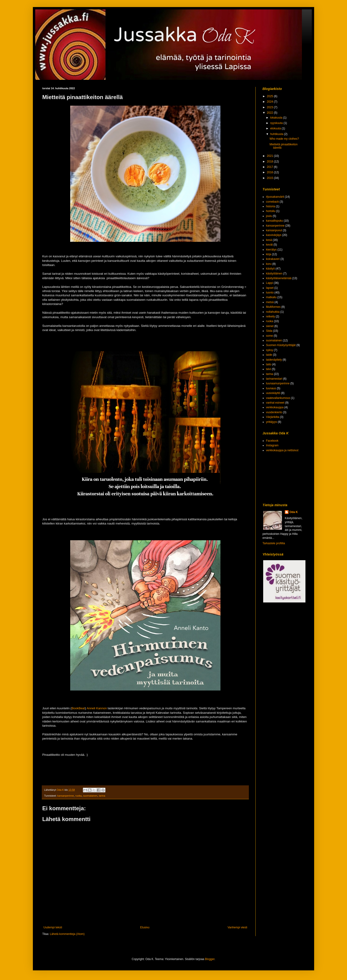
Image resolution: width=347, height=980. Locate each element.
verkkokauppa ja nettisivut (282, 450)
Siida (269, 331)
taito (269, 364)
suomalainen (90, 796)
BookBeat (78, 708)
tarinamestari (274, 379)
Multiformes (273, 307)
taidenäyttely (274, 360)
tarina (102, 796)
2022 (270, 113)
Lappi (269, 283)
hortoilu (271, 211)
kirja (269, 254)
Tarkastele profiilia (274, 543)
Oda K (294, 512)
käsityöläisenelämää (279, 278)
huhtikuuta (277, 134)
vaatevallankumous (278, 398)
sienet (270, 326)
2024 (270, 102)
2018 (270, 162)
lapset (270, 288)
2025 (270, 96)
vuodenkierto (274, 412)
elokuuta (276, 128)
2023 (270, 107)
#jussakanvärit (275, 197)
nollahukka (273, 312)
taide (269, 355)
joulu (269, 216)
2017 (270, 167)
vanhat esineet (275, 403)
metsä (270, 302)
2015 (270, 178)
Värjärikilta (273, 417)
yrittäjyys (272, 422)
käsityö (270, 269)
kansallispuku (274, 221)
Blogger (210, 959)
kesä (269, 240)
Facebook (272, 441)
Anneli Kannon (97, 708)
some (269, 336)
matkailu (271, 297)
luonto (270, 293)
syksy (270, 350)
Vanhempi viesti (237, 927)
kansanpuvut (274, 230)
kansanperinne (66, 796)
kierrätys (271, 250)
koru (269, 264)
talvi (268, 369)
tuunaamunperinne (278, 383)
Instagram (272, 445)
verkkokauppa (275, 407)
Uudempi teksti (53, 927)
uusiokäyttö (273, 393)
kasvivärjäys (274, 235)
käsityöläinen (274, 274)
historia (271, 206)
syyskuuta (277, 123)
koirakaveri (273, 259)
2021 (270, 156)
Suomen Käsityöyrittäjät (281, 345)
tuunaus (271, 388)
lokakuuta (277, 118)
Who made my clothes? (284, 139)
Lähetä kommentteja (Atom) (67, 934)
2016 (270, 172)
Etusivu (145, 927)
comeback (272, 202)
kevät (269, 245)
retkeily (270, 316)
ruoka (79, 796)
